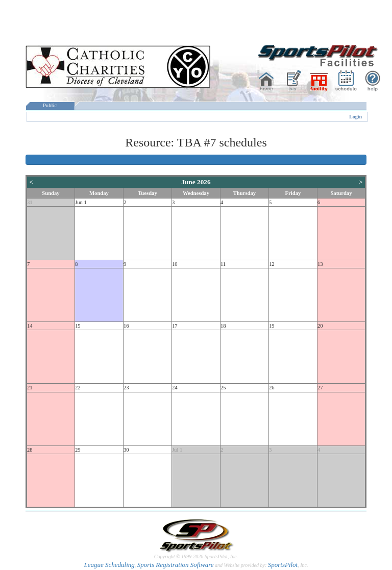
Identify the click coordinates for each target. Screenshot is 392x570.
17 (175, 326)
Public (50, 105)
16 (126, 326)
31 (30, 202)
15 (78, 326)
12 (272, 264)
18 (223, 326)
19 (272, 326)
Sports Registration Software (176, 565)
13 (320, 264)
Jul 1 (177, 450)
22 (78, 388)
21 (30, 388)
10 (175, 264)
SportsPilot (283, 565)
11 (223, 264)
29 (78, 450)
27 (320, 388)
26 (272, 388)
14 (30, 326)
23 (126, 388)
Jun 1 (81, 202)
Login (356, 117)
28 (30, 450)
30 (126, 450)
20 (320, 326)
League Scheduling (109, 565)
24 (175, 388)
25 (223, 388)
